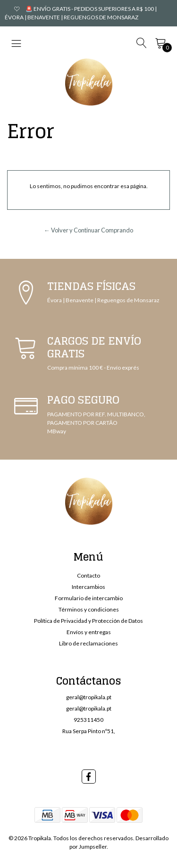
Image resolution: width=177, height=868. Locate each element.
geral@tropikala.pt (89, 697)
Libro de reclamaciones (88, 643)
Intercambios (88, 587)
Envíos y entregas (89, 632)
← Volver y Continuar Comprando (88, 230)
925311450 (88, 720)
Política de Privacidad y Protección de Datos (88, 621)
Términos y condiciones (89, 609)
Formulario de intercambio (89, 598)
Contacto (88, 575)
